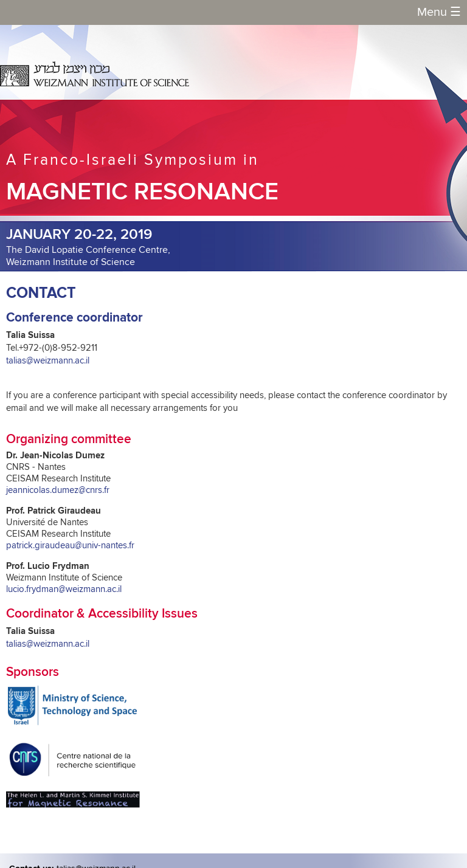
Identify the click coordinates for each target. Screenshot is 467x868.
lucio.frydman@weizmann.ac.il (64, 589)
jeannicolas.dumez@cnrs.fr (58, 490)
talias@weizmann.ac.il (48, 361)
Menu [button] (439, 12)
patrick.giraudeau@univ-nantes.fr (70, 546)
